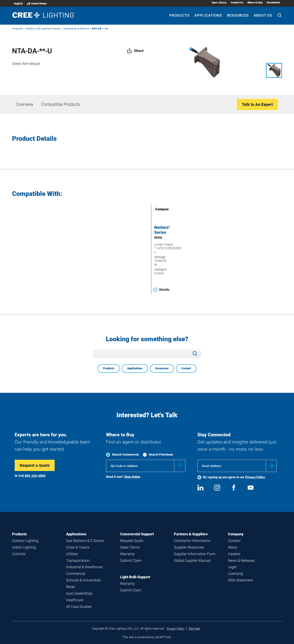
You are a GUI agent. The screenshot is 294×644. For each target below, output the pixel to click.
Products (17, 29)
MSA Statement (240, 580)
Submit (271, 466)
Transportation (78, 560)
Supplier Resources (189, 547)
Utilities (72, 554)
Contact (186, 368)
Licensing (235, 574)
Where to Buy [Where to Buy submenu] (255, 3)
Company (236, 534)
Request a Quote (35, 465)
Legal (232, 567)
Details (161, 290)
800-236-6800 (35, 476)
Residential (273, 3)
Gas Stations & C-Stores (85, 541)
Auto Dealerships (79, 593)
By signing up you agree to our (234, 477)
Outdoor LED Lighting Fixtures (43, 29)
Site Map (194, 629)
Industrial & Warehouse (84, 567)
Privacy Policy (255, 477)
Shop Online (132, 477)
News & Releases (241, 560)
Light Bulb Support (135, 577)
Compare (156, 209)
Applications (135, 368)
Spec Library (219, 3)
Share (135, 51)
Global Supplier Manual (192, 560)
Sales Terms (130, 547)
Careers (234, 554)
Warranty (127, 554)
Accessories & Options (76, 29)
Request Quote (132, 541)
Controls (19, 554)
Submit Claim (131, 560)
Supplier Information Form (195, 554)
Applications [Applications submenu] (208, 15)
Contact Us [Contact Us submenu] (237, 3)
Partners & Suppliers (191, 534)
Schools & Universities (83, 580)
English (18, 4)
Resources (162, 368)
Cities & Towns (78, 547)
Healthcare (75, 600)
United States (37, 4)
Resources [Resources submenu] (238, 15)
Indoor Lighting (24, 547)
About (233, 547)
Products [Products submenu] (179, 15)
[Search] (279, 16)
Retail (70, 587)
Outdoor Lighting (25, 541)
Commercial (76, 574)
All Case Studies (79, 607)
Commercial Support (137, 534)
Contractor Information (192, 541)
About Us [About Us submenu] (263, 15)
